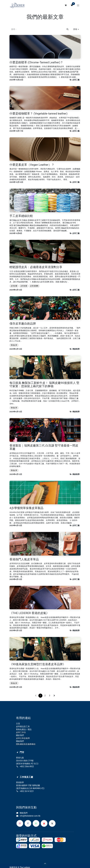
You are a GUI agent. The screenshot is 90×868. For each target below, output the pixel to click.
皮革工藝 (76, 80)
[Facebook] (28, 823)
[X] (52, 823)
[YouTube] (44, 823)
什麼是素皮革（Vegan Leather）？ (32, 165)
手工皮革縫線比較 (21, 216)
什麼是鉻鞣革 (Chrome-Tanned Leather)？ (36, 63)
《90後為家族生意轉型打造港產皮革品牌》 (38, 664)
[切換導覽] (78, 5)
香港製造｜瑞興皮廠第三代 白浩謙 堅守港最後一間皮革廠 (44, 447)
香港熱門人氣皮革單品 (24, 560)
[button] (76, 29)
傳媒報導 (76, 349)
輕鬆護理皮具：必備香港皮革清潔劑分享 (36, 267)
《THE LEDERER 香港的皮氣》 (29, 613)
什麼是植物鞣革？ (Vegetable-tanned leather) (38, 114)
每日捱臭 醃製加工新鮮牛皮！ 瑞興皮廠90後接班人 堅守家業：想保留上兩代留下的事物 (44, 385)
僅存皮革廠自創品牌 (23, 324)
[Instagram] (20, 823)
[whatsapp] (36, 823)
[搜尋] (68, 29)
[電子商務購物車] (66, 5)
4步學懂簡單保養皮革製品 (26, 508)
